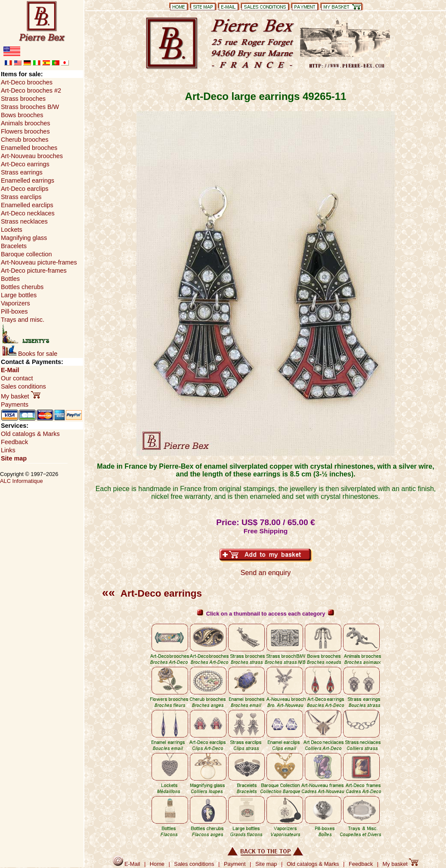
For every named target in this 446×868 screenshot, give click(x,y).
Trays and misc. (23, 320)
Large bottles (19, 295)
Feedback (14, 442)
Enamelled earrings (28, 180)
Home (157, 864)
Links (8, 450)
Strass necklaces (24, 221)
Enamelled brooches (29, 148)
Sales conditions (23, 386)
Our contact (17, 378)
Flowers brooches (25, 131)
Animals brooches (25, 123)
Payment (235, 864)
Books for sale (30, 354)
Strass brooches (23, 99)
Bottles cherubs (22, 287)
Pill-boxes (14, 311)
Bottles (10, 279)
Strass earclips (21, 197)
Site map (14, 458)
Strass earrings (22, 172)
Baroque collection (26, 254)
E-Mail (10, 370)
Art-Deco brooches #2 (31, 90)
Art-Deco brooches (27, 82)
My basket (21, 396)
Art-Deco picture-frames (34, 271)
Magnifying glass (24, 238)
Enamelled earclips (27, 205)
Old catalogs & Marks (30, 434)
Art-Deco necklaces (28, 213)
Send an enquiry (266, 573)
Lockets (12, 230)
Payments (15, 404)
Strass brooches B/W (30, 107)
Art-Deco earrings (152, 593)
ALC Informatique (22, 481)
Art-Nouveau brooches (32, 156)
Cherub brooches (25, 140)
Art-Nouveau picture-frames (39, 262)
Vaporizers (15, 303)
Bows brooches (22, 115)
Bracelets (14, 246)
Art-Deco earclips (25, 189)
